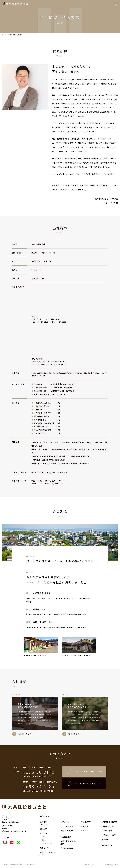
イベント (84, 831)
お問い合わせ (107, 845)
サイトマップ (89, 865)
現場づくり (44, 848)
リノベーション (67, 826)
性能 (43, 840)
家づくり (43, 833)
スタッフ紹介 (107, 831)
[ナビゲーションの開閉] (116, 4)
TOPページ (45, 816)
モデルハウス (86, 822)
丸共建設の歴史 (108, 826)
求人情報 (105, 839)
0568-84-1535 (39, 786)
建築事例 (84, 826)
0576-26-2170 (39, 772)
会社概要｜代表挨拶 (110, 822)
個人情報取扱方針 (111, 865)
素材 (43, 837)
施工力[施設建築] (67, 848)
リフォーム (65, 822)
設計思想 (43, 829)
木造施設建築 (66, 837)
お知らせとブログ (109, 835)
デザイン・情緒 (47, 843)
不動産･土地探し (67, 831)
